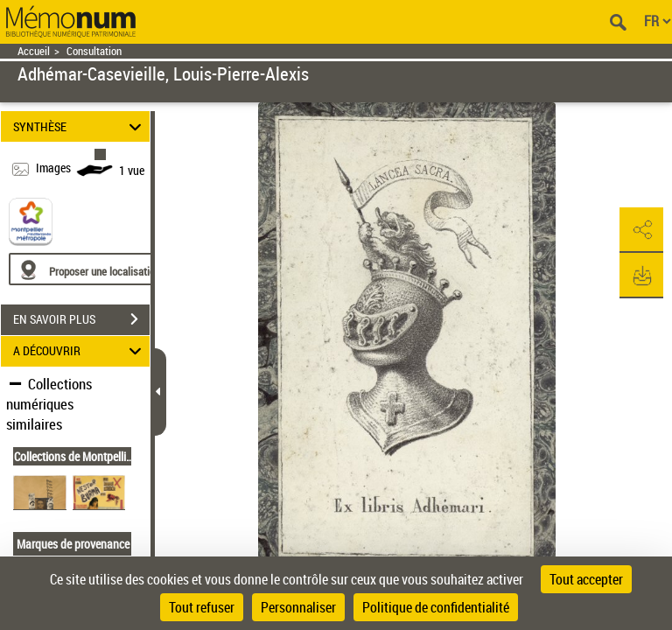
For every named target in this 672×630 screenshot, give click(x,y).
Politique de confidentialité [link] (436, 607)
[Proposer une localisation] (92, 269)
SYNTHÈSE (80, 126)
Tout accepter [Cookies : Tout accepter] (586, 579)
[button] (641, 230)
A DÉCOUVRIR (80, 351)
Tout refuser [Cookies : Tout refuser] (202, 607)
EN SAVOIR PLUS (81, 319)
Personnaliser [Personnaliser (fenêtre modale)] (298, 607)
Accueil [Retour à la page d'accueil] (34, 51)
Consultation (94, 51)
